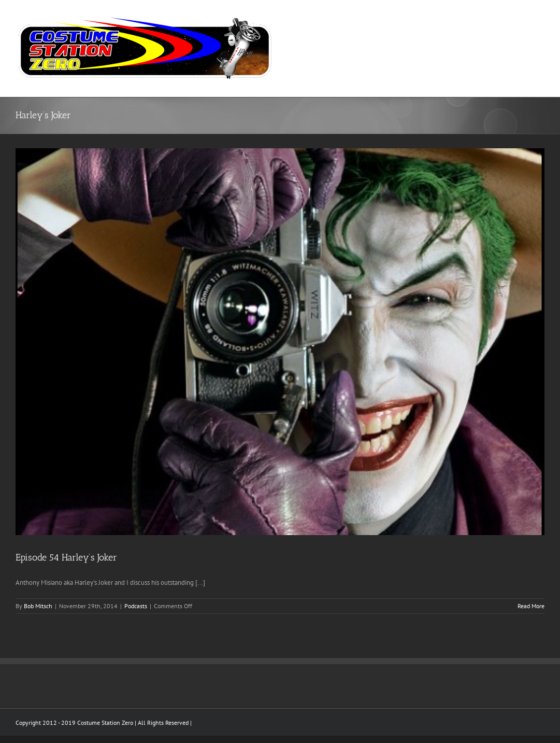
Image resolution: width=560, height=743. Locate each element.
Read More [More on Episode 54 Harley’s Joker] (531, 606)
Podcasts (136, 606)
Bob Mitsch (38, 606)
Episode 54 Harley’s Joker (66, 557)
